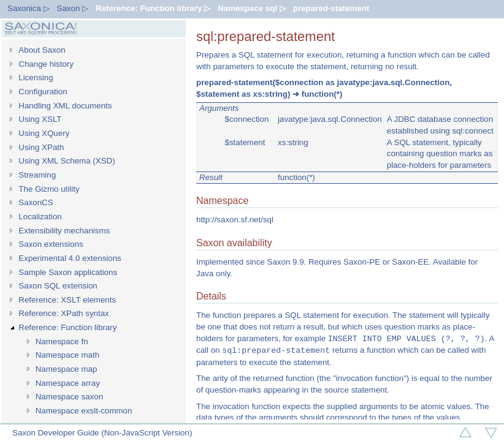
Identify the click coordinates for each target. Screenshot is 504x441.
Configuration (43, 92)
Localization (40, 217)
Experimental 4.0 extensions (70, 258)
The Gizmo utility (49, 189)
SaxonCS (36, 202)
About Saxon (42, 50)
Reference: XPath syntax (63, 313)
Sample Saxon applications (68, 272)
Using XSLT (40, 119)
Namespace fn (62, 341)
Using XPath (41, 147)
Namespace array (68, 383)
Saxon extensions (51, 244)
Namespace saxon (69, 397)
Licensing (36, 77)
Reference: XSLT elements (67, 300)
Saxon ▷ (73, 8)
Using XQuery (44, 133)
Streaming (37, 175)
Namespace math (67, 355)
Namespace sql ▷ (252, 8)
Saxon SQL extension (58, 286)
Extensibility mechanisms (64, 231)
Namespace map (67, 369)
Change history (46, 64)
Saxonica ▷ (29, 8)
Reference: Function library (67, 327)
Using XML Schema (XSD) (67, 161)
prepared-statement (331, 8)
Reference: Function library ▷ (153, 8)
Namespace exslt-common (84, 411)
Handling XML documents (65, 106)
